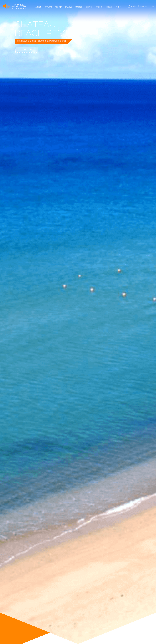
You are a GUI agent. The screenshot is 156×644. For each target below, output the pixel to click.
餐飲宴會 (58, 7)
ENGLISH (144, 6)
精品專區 (89, 7)
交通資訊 (109, 7)
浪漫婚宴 (69, 7)
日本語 (151, 6)
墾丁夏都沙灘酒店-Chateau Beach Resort (14, 6)
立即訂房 (134, 6)
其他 (118, 7)
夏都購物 (99, 7)
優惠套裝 (38, 7)
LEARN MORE (27, 49)
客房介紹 (48, 7)
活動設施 (79, 7)
